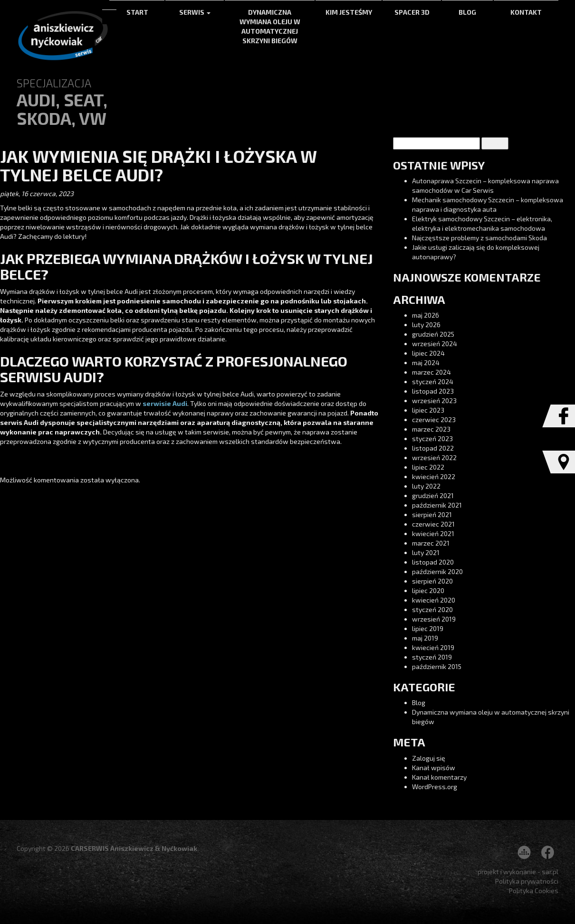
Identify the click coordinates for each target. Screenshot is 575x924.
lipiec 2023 (428, 410)
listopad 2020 (433, 562)
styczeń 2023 (432, 438)
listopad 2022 (433, 448)
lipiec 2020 (428, 590)
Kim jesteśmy (349, 12)
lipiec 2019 (428, 628)
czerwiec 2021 (433, 524)
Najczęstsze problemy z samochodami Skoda (479, 238)
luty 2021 (426, 552)
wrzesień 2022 (434, 457)
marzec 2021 (431, 543)
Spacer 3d (412, 12)
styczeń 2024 (433, 382)
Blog (467, 12)
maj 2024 (426, 363)
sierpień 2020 (432, 581)
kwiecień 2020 (434, 600)
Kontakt (526, 12)
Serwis (195, 12)
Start (137, 12)
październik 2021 (437, 505)
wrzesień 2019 (434, 619)
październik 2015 (437, 666)
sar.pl (550, 872)
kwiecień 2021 (433, 533)
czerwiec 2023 (434, 420)
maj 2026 (426, 315)
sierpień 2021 (432, 514)
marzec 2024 (431, 372)
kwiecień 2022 (434, 476)
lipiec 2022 (428, 467)
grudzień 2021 (433, 495)
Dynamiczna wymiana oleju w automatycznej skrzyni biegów (270, 26)
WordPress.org (435, 787)
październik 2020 (437, 571)
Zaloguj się (429, 758)
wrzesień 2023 (434, 401)
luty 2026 (426, 325)
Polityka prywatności (527, 881)
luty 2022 (426, 486)
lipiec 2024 (428, 353)
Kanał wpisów (434, 768)
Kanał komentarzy (439, 777)
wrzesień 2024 (435, 344)
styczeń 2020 (432, 609)
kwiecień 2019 (433, 647)
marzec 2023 (431, 429)
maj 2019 (425, 638)
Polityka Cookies (534, 891)
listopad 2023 (433, 391)
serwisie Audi (164, 403)
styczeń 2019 (432, 657)
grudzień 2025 (433, 334)
